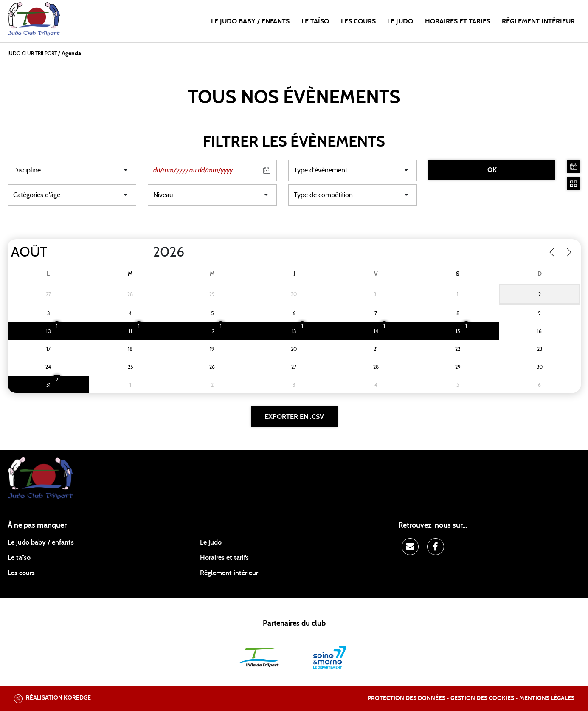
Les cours (358, 21)
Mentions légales (547, 698)
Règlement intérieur (538, 21)
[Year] (146, 252)
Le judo (400, 21)
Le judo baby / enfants (250, 21)
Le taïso (315, 21)
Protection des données (407, 698)
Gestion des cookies (482, 698)
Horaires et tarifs (457, 21)
